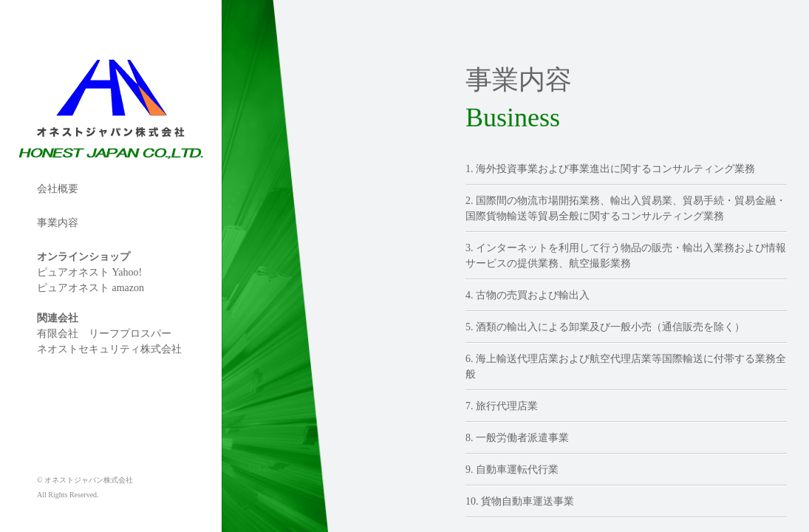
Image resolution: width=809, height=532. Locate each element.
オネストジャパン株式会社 (63, 55)
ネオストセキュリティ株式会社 (109, 349)
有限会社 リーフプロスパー (104, 334)
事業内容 (58, 223)
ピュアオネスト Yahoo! (89, 272)
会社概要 (58, 189)
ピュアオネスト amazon (91, 288)
